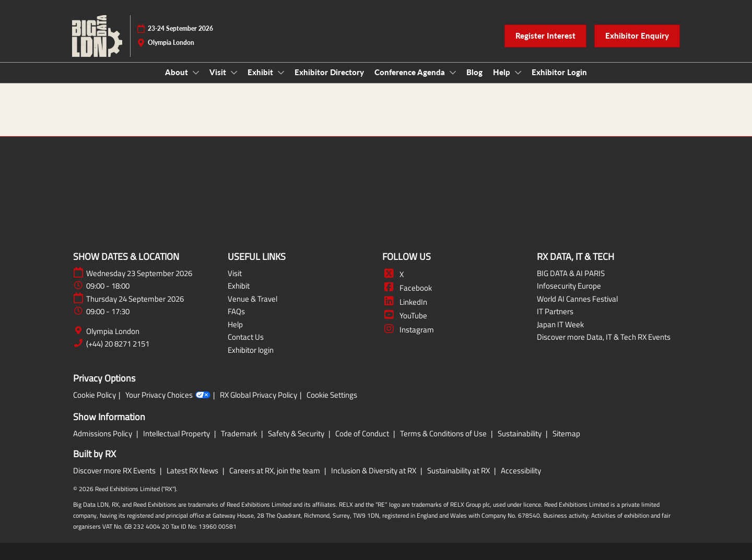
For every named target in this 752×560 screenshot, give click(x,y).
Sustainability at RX (459, 470)
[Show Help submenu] (518, 73)
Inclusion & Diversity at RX (374, 470)
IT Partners (555, 311)
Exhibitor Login (559, 72)
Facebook (407, 288)
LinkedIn (405, 302)
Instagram (408, 330)
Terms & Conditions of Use (444, 433)
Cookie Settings (332, 395)
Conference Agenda (411, 72)
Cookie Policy (95, 395)
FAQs (236, 311)
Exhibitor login (251, 350)
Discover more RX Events (115, 470)
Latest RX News (193, 470)
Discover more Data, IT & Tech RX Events (604, 337)
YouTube (405, 315)
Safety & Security (297, 433)
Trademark (240, 433)
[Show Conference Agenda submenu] (453, 73)
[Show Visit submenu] (234, 73)
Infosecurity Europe (569, 286)
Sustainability (520, 433)
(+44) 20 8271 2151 (118, 344)
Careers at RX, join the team (275, 470)
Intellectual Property (177, 433)
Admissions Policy (103, 433)
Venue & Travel (252, 299)
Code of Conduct (363, 433)
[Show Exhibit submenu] (281, 73)
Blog (474, 72)
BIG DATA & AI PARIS (571, 273)
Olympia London (113, 331)
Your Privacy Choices (168, 395)
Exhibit (261, 72)
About (178, 72)
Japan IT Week (560, 324)
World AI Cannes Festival (577, 299)
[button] (545, 36)
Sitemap (566, 433)
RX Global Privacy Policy (258, 395)
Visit (219, 72)
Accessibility (521, 470)
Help (503, 72)
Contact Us (246, 337)
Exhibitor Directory (329, 72)
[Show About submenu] (196, 73)
